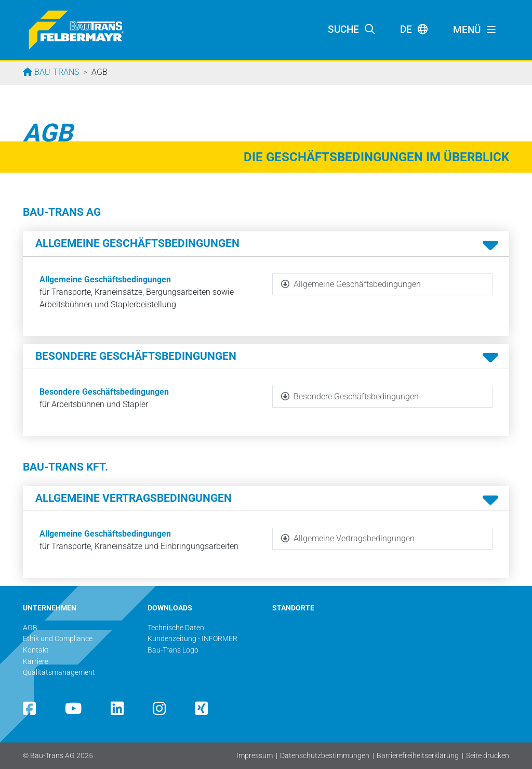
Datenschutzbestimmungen (325, 756)
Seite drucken (488, 756)
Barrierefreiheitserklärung (418, 756)
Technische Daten (176, 628)
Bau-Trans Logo (173, 650)
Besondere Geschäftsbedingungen (104, 392)
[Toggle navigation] (475, 30)
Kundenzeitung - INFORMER (192, 639)
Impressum (255, 756)
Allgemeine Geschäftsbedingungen (105, 279)
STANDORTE (293, 608)
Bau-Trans (56, 72)
